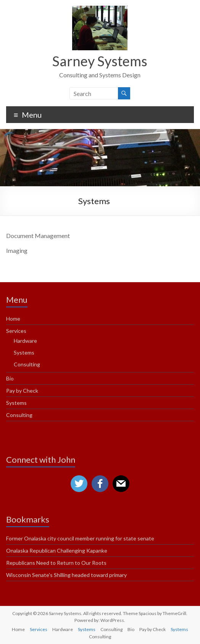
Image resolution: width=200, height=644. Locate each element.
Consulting (27, 364)
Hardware (25, 341)
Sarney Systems (100, 61)
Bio (10, 378)
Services (16, 331)
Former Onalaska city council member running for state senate (80, 538)
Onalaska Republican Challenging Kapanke (57, 551)
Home (13, 319)
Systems (24, 352)
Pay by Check (22, 391)
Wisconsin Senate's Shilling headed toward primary (66, 575)
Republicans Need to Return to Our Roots (56, 563)
